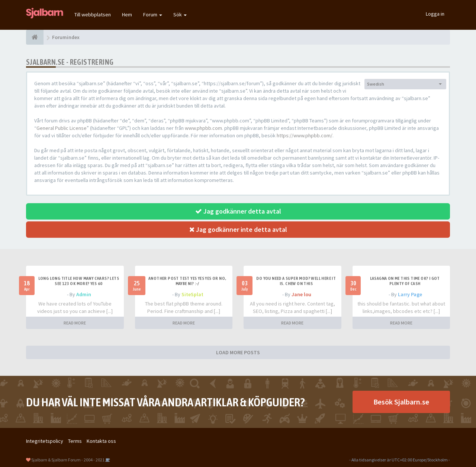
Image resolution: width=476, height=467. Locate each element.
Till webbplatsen (93, 15)
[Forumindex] (35, 37)
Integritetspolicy (45, 441)
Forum (153, 15)
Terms (75, 441)
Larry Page (410, 294)
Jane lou (301, 294)
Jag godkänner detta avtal (238, 211)
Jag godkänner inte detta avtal (238, 229)
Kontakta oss (101, 441)
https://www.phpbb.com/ (305, 135)
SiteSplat (192, 294)
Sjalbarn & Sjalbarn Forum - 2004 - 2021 (68, 460)
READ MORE (75, 323)
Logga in (435, 14)
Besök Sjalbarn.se (401, 402)
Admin (84, 294)
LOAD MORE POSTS (238, 352)
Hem (127, 15)
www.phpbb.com (203, 128)
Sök (180, 15)
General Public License (62, 128)
